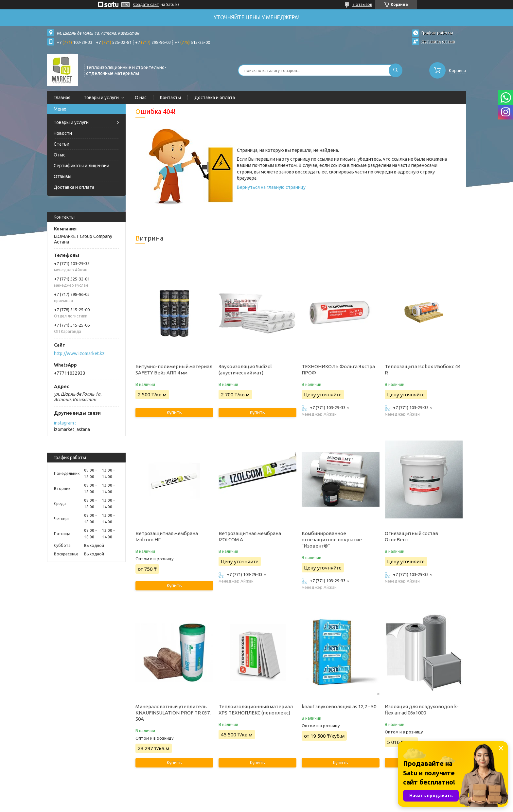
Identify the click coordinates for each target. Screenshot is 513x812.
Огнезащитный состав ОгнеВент (411, 536)
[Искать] (396, 70)
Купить (174, 412)
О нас (141, 98)
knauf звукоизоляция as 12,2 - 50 (339, 706)
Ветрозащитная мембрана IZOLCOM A (250, 536)
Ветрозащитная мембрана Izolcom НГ (167, 536)
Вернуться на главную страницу (271, 187)
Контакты (170, 98)
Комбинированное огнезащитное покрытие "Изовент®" (332, 540)
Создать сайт (146, 4)
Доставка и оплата (215, 98)
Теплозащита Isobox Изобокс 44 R (423, 370)
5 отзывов (362, 4)
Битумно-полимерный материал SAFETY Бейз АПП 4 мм (174, 370)
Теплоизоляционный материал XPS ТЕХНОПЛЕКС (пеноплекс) (256, 710)
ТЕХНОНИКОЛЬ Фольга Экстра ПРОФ (338, 370)
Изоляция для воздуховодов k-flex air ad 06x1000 (422, 710)
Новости (63, 133)
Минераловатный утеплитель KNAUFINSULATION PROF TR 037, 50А (173, 713)
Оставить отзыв (438, 41)
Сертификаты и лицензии (81, 166)
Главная (62, 98)
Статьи (62, 144)
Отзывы (62, 176)
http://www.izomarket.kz (79, 353)
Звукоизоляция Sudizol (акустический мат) (245, 370)
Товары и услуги (101, 98)
